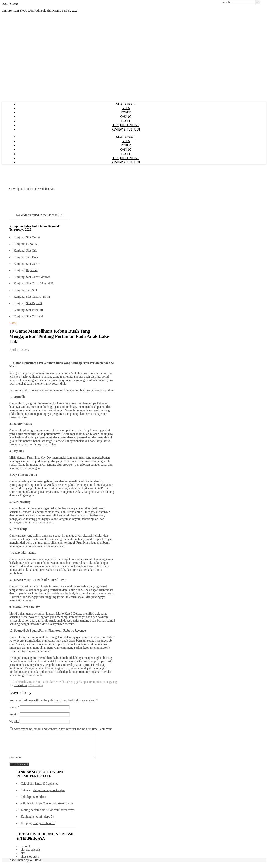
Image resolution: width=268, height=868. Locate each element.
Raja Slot (32, 270)
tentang (106, 682)
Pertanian (96, 682)
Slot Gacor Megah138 (40, 283)
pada (87, 682)
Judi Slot (31, 290)
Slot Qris (32, 250)
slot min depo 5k (44, 821)
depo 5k (26, 851)
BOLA (126, 108)
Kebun (37, 682)
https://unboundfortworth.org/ (55, 808)
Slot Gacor (33, 264)
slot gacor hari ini (44, 828)
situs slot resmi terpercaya (58, 815)
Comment (15, 762)
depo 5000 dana (36, 801)
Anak (16, 682)
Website (14, 721)
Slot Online (33, 237)
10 (11, 682)
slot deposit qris (31, 854)
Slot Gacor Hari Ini (38, 297)
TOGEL (126, 121)
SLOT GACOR (126, 104)
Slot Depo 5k (34, 303)
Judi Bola (32, 257)
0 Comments (35, 685)
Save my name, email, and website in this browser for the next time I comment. (63, 729)
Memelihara (60, 682)
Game (13, 323)
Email (14, 714)
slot (23, 858)
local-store (20, 685)
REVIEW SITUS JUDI (126, 129)
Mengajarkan (76, 682)
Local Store (10, 4)
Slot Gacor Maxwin (38, 277)
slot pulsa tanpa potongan (49, 795)
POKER (126, 112)
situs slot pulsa (30, 861)
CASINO (126, 117)
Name (14, 707)
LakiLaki (47, 682)
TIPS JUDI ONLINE (126, 125)
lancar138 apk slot (46, 788)
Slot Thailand (34, 316)
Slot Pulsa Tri (34, 310)
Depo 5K (32, 244)
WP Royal (36, 865)
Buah (23, 682)
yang (114, 682)
